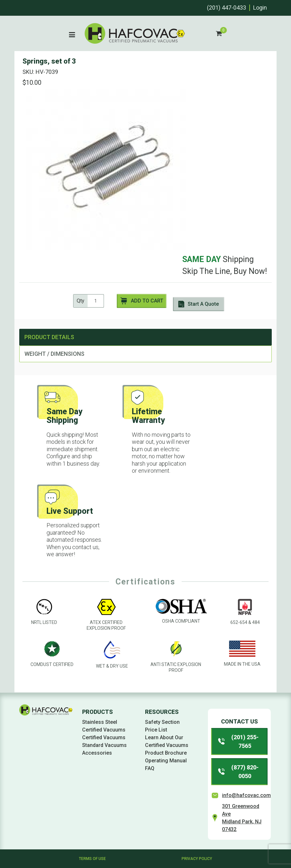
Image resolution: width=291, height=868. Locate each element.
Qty (81, 301)
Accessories (97, 753)
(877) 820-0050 (238, 772)
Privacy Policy (197, 859)
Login (260, 8)
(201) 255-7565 (238, 741)
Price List (156, 730)
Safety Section (162, 722)
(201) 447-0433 (227, 8)
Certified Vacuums (104, 737)
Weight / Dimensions (54, 354)
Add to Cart (142, 301)
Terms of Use (92, 859)
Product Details (49, 337)
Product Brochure (166, 753)
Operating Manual (166, 761)
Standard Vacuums (104, 745)
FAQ (150, 768)
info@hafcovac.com (246, 795)
